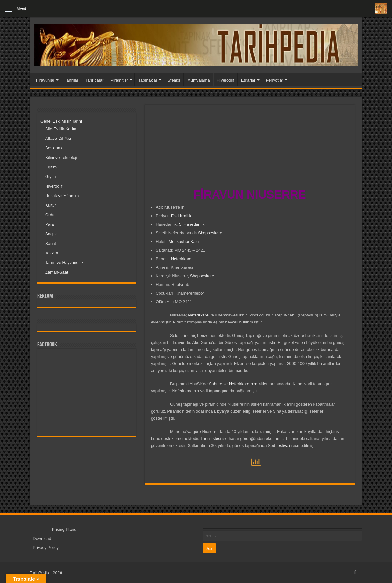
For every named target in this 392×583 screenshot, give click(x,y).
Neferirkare (181, 259)
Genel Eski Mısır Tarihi (61, 121)
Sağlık (51, 234)
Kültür (51, 205)
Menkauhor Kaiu (184, 242)
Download (42, 539)
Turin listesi (211, 439)
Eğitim (51, 167)
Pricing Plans (64, 529)
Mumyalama (199, 80)
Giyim (50, 177)
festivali (283, 446)
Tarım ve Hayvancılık (64, 263)
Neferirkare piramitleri (249, 384)
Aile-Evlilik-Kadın (61, 129)
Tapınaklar (148, 80)
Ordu (50, 215)
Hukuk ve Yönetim (62, 196)
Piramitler (119, 80)
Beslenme (54, 148)
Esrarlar (248, 80)
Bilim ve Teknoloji (61, 157)
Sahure (216, 384)
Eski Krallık (181, 216)
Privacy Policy (46, 547)
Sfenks (174, 80)
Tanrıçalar (94, 80)
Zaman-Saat (57, 272)
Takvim (52, 253)
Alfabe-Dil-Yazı (59, 138)
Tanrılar (71, 80)
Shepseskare (210, 233)
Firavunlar (45, 80)
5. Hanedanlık (192, 224)
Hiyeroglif (225, 80)
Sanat (51, 243)
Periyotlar (274, 80)
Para (50, 224)
